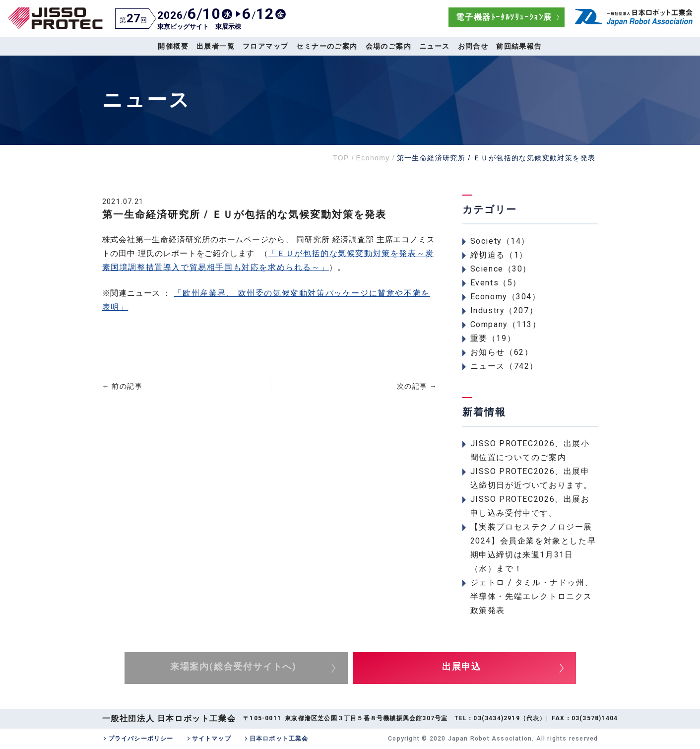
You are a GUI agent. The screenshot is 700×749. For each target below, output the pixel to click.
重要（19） (493, 338)
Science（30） (501, 269)
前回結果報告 (519, 46)
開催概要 (173, 46)
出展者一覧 (216, 46)
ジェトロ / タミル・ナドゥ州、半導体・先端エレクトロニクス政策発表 (532, 596)
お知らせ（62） (502, 352)
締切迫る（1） (499, 255)
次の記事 (417, 386)
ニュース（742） (504, 366)
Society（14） (500, 241)
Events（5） (496, 283)
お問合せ (473, 46)
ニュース (435, 46)
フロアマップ (265, 46)
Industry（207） (504, 310)
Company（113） (506, 324)
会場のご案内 (388, 46)
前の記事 (122, 386)
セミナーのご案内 (327, 46)
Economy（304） (506, 297)
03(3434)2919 (496, 718)
